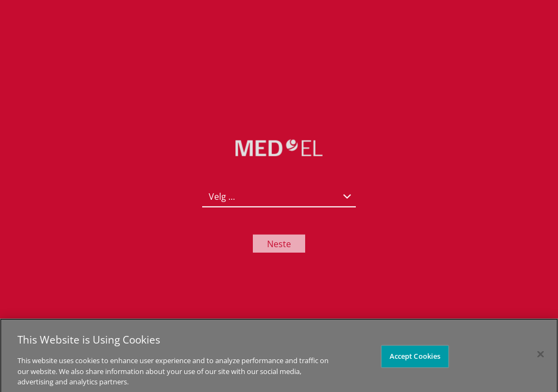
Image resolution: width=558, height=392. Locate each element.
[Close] (541, 358)
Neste (279, 243)
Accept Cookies (415, 359)
